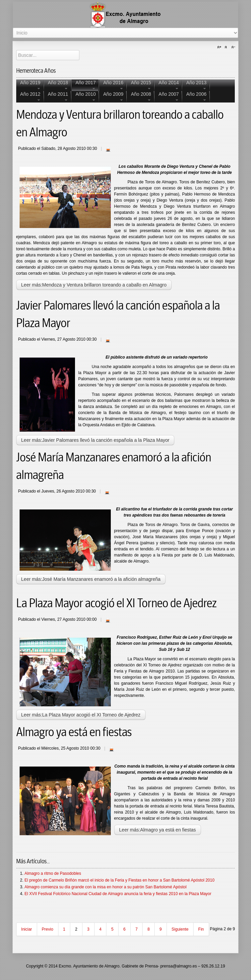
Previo (48, 929)
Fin (201, 929)
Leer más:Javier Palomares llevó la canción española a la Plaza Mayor (95, 440)
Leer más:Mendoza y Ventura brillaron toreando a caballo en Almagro (94, 285)
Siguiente (180, 929)
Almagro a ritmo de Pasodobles (53, 873)
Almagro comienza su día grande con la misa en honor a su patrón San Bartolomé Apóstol (106, 887)
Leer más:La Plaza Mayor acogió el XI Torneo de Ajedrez (81, 715)
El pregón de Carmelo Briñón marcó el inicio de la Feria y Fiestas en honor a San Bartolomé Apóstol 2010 (120, 880)
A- (232, 47)
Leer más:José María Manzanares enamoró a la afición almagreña (91, 579)
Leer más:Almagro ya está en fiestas (158, 830)
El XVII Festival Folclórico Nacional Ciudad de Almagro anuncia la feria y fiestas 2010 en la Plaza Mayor (118, 894)
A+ (220, 47)
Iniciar (27, 929)
